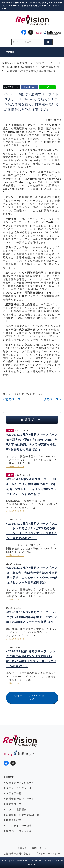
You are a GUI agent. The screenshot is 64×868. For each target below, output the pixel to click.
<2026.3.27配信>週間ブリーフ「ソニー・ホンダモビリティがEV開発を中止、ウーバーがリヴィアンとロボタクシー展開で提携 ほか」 (32, 531)
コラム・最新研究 (16, 809)
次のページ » (52, 399)
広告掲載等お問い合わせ (17, 854)
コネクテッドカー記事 (19, 826)
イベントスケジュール (19, 788)
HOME (10, 777)
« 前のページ (12, 399)
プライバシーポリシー (48, 854)
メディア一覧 (14, 793)
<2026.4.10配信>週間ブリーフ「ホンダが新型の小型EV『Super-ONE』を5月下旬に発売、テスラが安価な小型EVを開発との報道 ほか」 (32, 442)
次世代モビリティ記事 (19, 831)
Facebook (29, 87)
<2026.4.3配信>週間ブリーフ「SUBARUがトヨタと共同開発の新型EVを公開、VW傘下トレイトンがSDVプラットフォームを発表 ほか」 (31, 487)
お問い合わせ (39, 848)
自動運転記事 (14, 820)
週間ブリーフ (14, 804)
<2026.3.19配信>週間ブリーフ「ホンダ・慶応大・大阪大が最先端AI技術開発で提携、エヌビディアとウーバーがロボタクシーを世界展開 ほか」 (32, 575)
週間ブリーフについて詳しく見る (32, 698)
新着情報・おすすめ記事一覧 (23, 815)
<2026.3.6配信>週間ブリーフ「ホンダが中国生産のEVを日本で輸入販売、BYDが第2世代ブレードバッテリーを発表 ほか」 (31, 659)
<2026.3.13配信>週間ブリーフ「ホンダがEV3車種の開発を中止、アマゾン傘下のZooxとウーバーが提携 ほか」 (32, 617)
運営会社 (22, 848)
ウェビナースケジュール (20, 783)
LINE (47, 87)
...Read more (15, 466)
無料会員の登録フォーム (20, 799)
